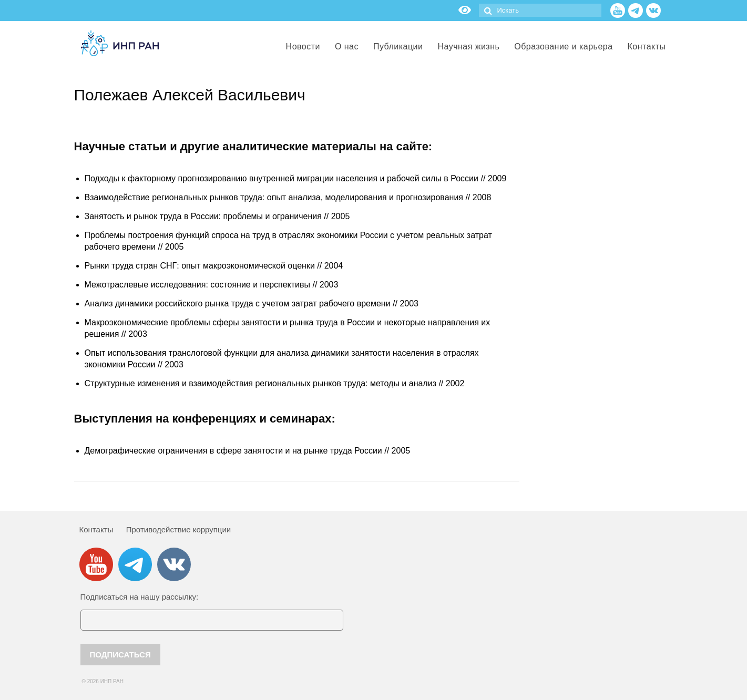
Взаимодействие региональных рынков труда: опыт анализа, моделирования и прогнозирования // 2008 (288, 197)
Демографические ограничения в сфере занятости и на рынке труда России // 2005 (248, 451)
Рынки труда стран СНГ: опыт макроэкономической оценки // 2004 (214, 266)
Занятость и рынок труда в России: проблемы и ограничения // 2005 (217, 216)
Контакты (96, 529)
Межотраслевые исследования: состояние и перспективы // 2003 (212, 285)
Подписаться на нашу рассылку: (140, 597)
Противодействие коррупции (178, 529)
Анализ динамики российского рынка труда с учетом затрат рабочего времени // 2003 (252, 303)
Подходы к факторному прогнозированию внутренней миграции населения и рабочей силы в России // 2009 (296, 178)
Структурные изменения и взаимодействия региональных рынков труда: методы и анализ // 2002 (275, 383)
